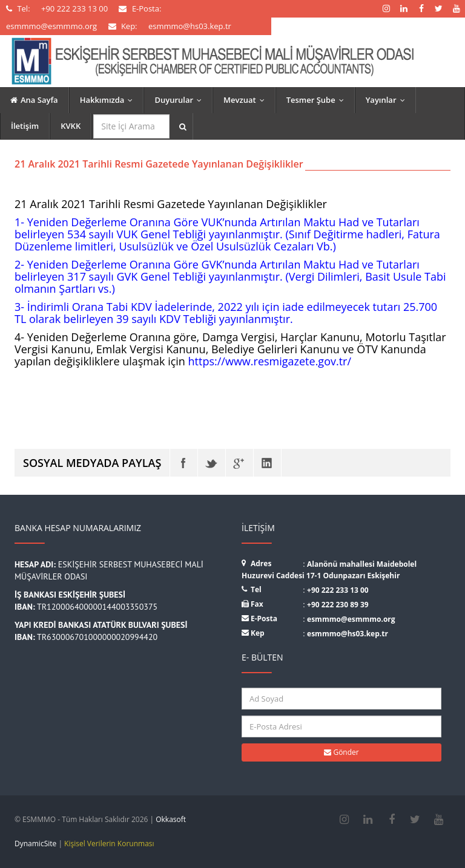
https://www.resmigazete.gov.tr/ (270, 361)
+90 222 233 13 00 (338, 590)
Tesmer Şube (318, 100)
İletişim (25, 126)
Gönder (341, 752)
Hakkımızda (109, 100)
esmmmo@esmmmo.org (351, 619)
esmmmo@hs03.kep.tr (348, 634)
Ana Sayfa (34, 100)
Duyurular (181, 100)
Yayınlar (388, 100)
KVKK (71, 126)
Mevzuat (247, 100)
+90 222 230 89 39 (338, 605)
